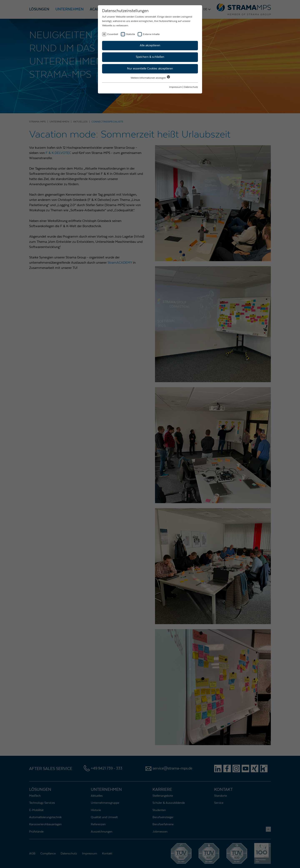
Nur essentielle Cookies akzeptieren (150, 69)
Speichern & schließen (150, 57)
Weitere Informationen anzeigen (150, 78)
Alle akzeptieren (150, 45)
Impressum (176, 87)
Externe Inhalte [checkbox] (151, 34)
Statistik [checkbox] (131, 34)
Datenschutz (191, 87)
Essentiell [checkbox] (113, 34)
